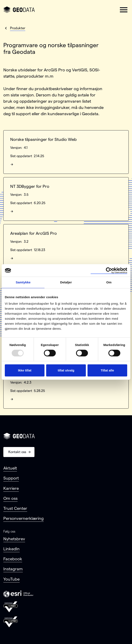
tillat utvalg (66, 370)
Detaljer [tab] (66, 282)
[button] (124, 10)
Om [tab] (109, 282)
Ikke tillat (25, 370)
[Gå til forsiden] (19, 10)
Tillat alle (107, 370)
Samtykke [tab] (23, 282)
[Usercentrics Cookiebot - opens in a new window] (109, 270)
